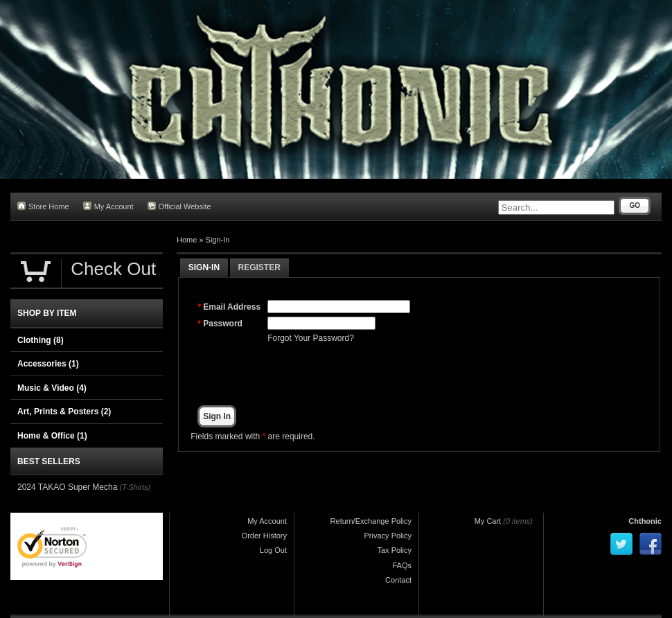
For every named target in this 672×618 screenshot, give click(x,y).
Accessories (48, 364)
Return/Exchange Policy (371, 521)
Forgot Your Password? (311, 338)
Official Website (179, 206)
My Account (108, 206)
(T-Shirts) (135, 487)
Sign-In (218, 240)
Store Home (43, 206)
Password (223, 324)
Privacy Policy (388, 536)
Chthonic (645, 521)
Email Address (232, 307)
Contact (398, 580)
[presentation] (373, 375)
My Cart (488, 521)
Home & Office (52, 436)
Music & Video (52, 388)
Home (187, 240)
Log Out (273, 550)
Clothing (41, 340)
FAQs (402, 565)
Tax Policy (394, 550)
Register (259, 267)
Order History (264, 536)
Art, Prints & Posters (64, 412)
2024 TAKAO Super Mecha (67, 487)
